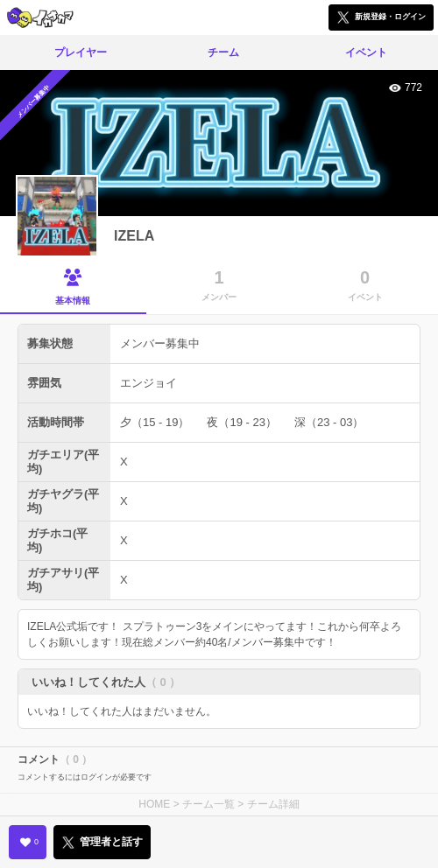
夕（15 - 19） (155, 422)
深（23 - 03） (329, 422)
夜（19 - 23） (241, 422)
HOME (154, 804)
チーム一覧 (208, 804)
